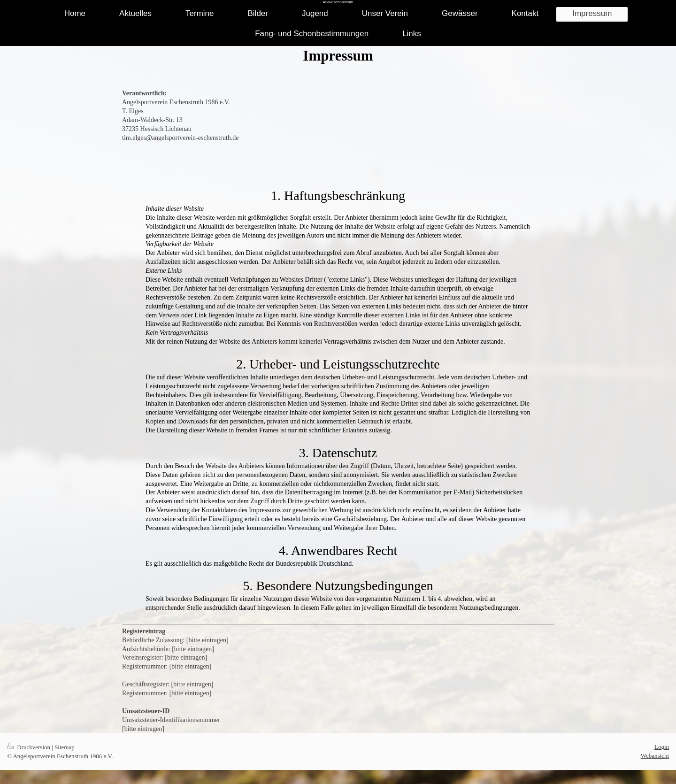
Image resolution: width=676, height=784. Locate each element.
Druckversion (29, 747)
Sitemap (65, 747)
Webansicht (655, 756)
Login (662, 747)
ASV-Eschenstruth (338, 2)
